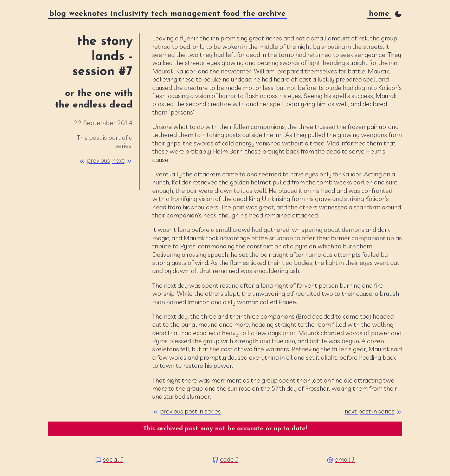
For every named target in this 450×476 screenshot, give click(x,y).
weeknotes (88, 14)
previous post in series (190, 411)
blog (58, 14)
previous (98, 160)
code (227, 459)
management (195, 14)
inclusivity (129, 14)
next (118, 160)
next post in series (369, 411)
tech (159, 14)
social (111, 459)
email (342, 459)
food (231, 14)
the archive (264, 14)
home (379, 14)
